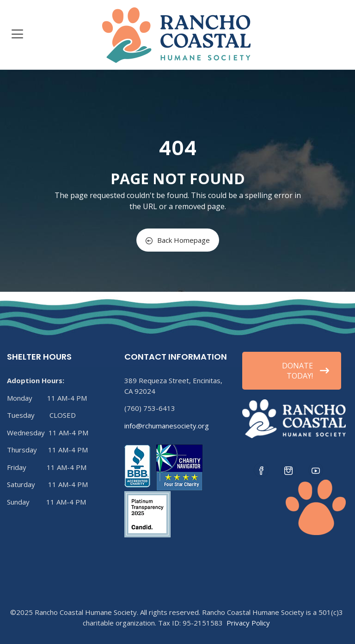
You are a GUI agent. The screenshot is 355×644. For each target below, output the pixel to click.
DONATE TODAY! (306, 371)
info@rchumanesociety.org (167, 426)
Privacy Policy (248, 623)
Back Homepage (178, 240)
